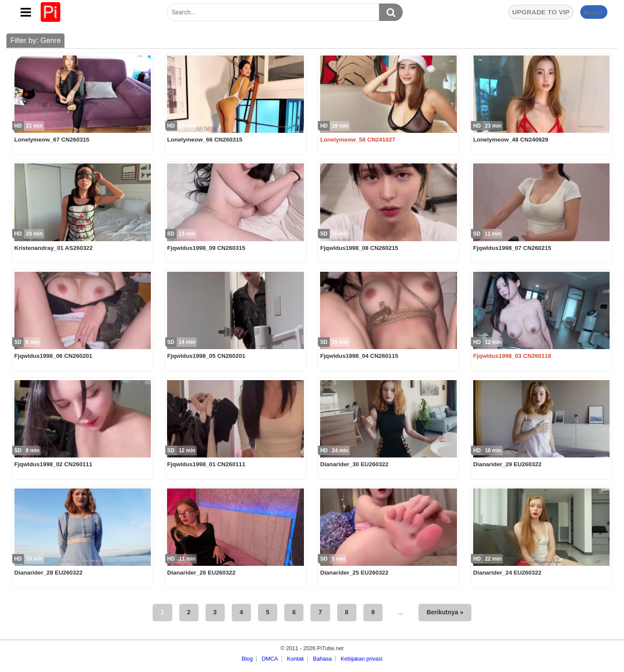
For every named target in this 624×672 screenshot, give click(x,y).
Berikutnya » (445, 612)
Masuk (594, 12)
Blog (247, 659)
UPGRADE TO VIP (541, 12)
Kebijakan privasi (361, 659)
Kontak (295, 659)
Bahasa (322, 659)
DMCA (270, 659)
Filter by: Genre (35, 40)
